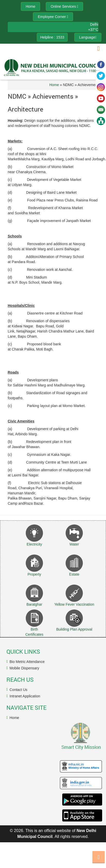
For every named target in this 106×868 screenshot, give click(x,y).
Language (88, 37)
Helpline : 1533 (52, 37)
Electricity (34, 544)
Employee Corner (53, 17)
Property (34, 574)
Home (54, 85)
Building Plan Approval (74, 629)
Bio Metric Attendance (27, 662)
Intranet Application (25, 696)
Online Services (64, 6)
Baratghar (34, 604)
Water (74, 544)
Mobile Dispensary (24, 668)
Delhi (94, 24)
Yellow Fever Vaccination (74, 604)
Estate (74, 574)
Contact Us (18, 690)
